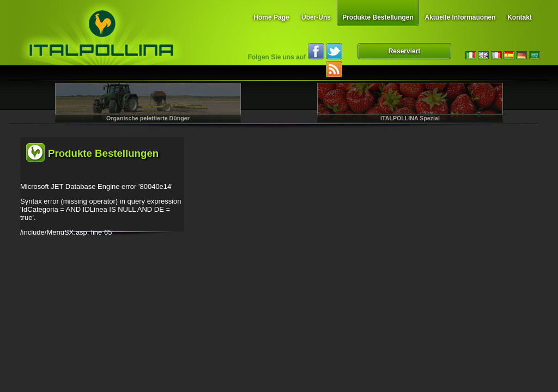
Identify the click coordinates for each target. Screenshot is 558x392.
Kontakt (520, 17)
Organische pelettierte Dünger (148, 118)
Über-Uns (316, 17)
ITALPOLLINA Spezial (410, 118)
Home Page (271, 17)
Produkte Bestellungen (378, 17)
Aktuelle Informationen (460, 17)
